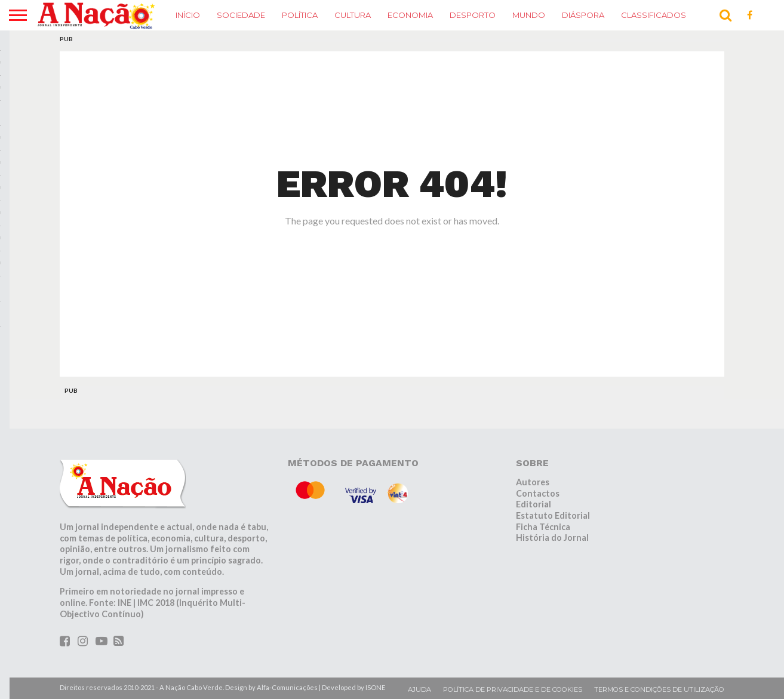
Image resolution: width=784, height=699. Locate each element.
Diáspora (583, 15)
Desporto (473, 15)
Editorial (534, 504)
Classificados (654, 15)
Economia (410, 15)
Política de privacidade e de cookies (513, 689)
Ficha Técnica (543, 527)
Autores (533, 482)
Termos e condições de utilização (659, 689)
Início (188, 15)
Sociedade (241, 15)
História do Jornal (552, 538)
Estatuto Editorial (553, 515)
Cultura (353, 15)
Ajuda (419, 689)
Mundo (529, 15)
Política (300, 15)
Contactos (538, 493)
